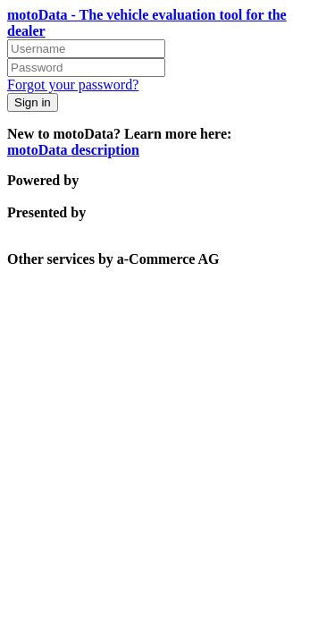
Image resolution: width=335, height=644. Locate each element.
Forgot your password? (73, 85)
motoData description (73, 150)
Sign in (33, 102)
